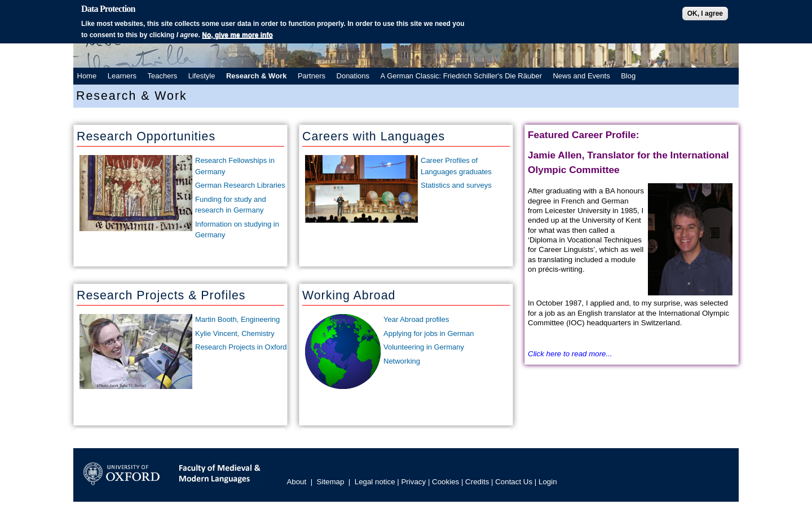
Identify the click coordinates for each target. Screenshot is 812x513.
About (296, 482)
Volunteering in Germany (424, 347)
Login (548, 482)
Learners (122, 76)
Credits (477, 482)
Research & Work (256, 76)
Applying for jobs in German (429, 333)
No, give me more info (237, 35)
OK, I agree (705, 14)
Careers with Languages (374, 136)
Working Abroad (349, 295)
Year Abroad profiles (416, 319)
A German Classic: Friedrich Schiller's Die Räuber (461, 76)
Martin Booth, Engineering (237, 319)
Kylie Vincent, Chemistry (235, 333)
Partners (312, 76)
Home (87, 76)
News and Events (581, 76)
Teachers (163, 76)
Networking (402, 361)
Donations (353, 76)
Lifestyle (202, 76)
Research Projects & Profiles (161, 295)
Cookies (445, 482)
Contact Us (514, 482)
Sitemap (331, 482)
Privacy (413, 482)
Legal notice (375, 482)
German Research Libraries (240, 185)
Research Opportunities (146, 136)
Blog (628, 76)
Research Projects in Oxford (241, 347)
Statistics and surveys (456, 185)
